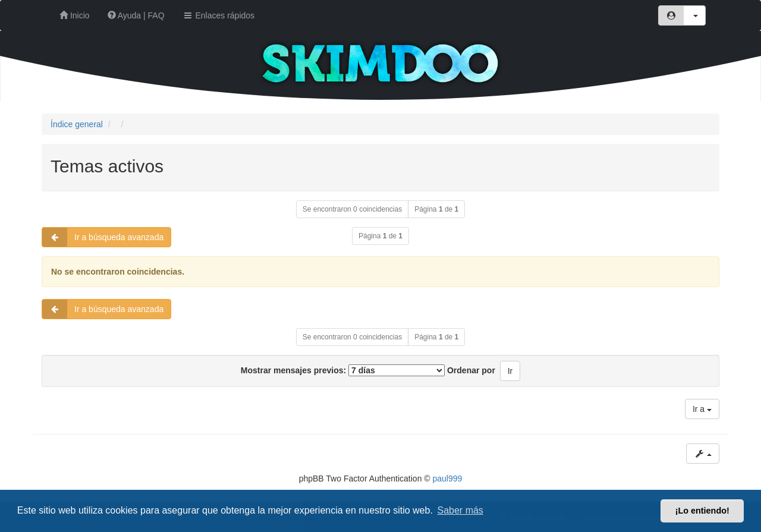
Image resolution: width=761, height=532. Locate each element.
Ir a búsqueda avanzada (103, 237)
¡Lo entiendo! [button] (702, 511)
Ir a (702, 409)
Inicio (75, 15)
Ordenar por (471, 370)
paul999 (448, 479)
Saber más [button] (460, 510)
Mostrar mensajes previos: (343, 370)
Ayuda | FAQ (136, 15)
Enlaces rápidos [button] (219, 15)
